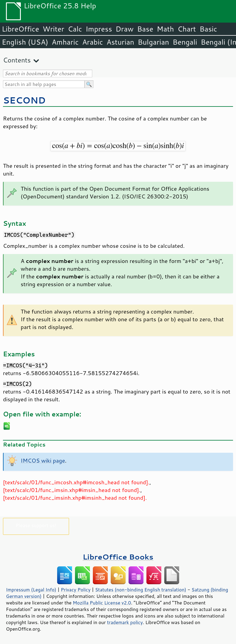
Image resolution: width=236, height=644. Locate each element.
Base (145, 29)
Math (165, 29)
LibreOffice (20, 29)
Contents (17, 60)
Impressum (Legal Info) (31, 590)
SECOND (24, 100)
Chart (187, 29)
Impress (99, 29)
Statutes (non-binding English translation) (140, 590)
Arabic (93, 42)
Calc (75, 29)
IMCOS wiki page (43, 460)
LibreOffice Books (118, 557)
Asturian (120, 42)
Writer (53, 29)
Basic (208, 29)
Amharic (65, 42)
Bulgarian (153, 42)
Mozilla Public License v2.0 (102, 603)
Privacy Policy (76, 590)
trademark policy (125, 622)
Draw (124, 29)
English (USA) (25, 42)
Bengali (185, 42)
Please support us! (36, 525)
